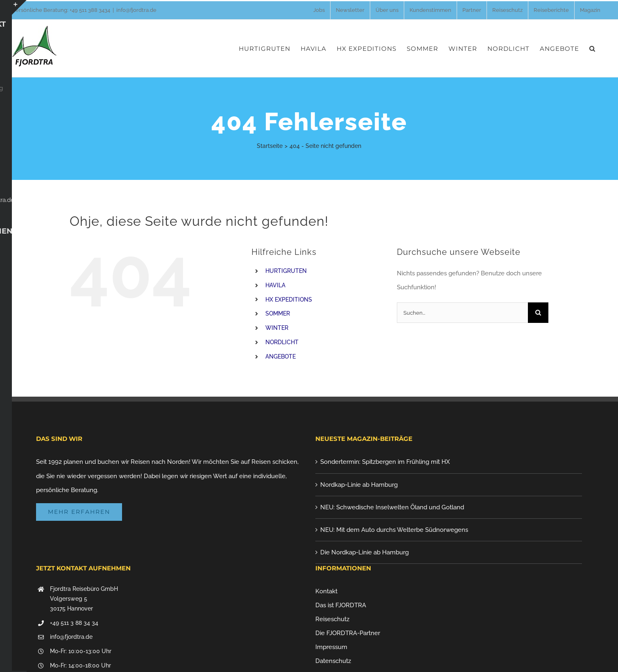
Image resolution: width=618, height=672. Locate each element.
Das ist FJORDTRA (341, 605)
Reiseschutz (332, 619)
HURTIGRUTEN (286, 271)
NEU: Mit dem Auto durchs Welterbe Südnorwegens (394, 530)
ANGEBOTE (281, 356)
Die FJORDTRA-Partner (348, 633)
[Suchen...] (462, 313)
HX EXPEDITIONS (289, 300)
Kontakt (326, 591)
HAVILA (275, 285)
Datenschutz (333, 661)
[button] (592, 48)
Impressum (331, 647)
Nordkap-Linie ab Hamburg (359, 485)
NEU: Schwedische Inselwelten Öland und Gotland (392, 507)
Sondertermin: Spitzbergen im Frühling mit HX (385, 462)
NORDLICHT (282, 342)
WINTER (277, 328)
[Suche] (538, 313)
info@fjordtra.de (136, 10)
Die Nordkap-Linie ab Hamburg (364, 552)
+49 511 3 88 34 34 (74, 623)
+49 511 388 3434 (90, 10)
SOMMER (278, 313)
